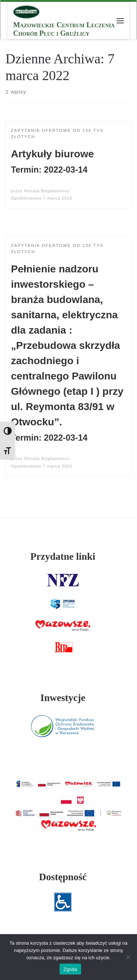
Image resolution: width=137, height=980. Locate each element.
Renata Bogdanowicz (47, 191)
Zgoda (70, 969)
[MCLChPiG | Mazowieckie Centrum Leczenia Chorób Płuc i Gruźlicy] (26, 11)
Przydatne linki (63, 556)
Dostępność (63, 877)
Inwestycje (63, 698)
